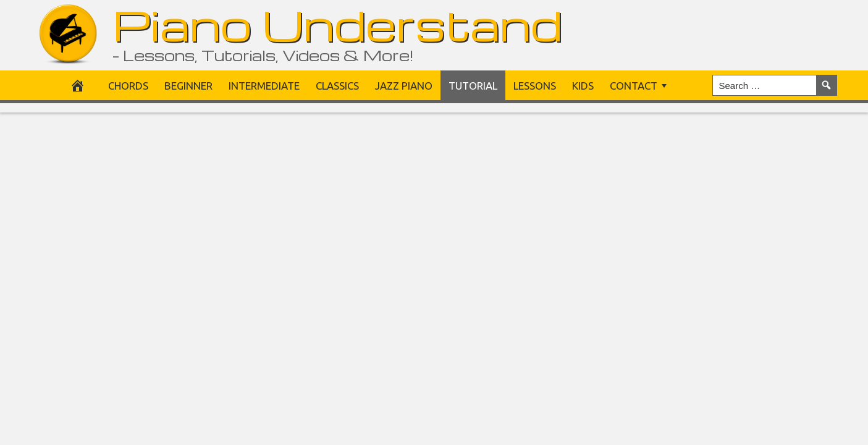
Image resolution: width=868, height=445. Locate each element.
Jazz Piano (404, 86)
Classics (337, 86)
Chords (128, 86)
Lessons (535, 86)
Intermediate (264, 86)
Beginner (188, 86)
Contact (634, 86)
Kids (583, 86)
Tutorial (473, 86)
